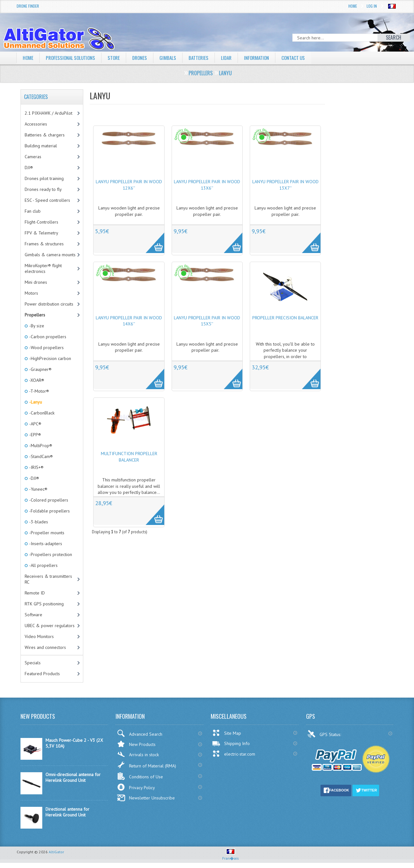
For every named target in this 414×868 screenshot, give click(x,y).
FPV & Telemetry (41, 233)
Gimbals (174, 58)
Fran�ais (231, 856)
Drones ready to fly (43, 189)
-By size (36, 326)
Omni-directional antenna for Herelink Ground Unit (73, 777)
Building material (41, 146)
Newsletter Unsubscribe (146, 798)
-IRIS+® (36, 467)
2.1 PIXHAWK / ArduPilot (49, 113)
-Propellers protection (50, 554)
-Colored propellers (48, 500)
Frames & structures (44, 244)
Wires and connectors (45, 647)
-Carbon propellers (47, 337)
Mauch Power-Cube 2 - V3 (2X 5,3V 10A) (74, 743)
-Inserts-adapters (45, 544)
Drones (145, 58)
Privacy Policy (136, 787)
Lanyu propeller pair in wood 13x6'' (207, 185)
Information (266, 58)
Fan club (33, 211)
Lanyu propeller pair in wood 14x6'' (129, 321)
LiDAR (234, 58)
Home (353, 6)
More (152, 239)
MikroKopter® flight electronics (43, 268)
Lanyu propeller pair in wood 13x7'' (285, 185)
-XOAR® (36, 380)
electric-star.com (234, 754)
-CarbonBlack (41, 413)
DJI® (29, 168)
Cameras (33, 157)
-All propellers (43, 565)
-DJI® (34, 478)
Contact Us (304, 58)
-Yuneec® (38, 489)
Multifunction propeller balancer (129, 457)
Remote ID (35, 593)
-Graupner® (40, 369)
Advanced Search (140, 733)
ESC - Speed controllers (47, 200)
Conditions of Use (140, 776)
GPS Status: (325, 734)
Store (118, 58)
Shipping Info (231, 743)
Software (33, 615)
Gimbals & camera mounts (50, 255)
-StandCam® (41, 456)
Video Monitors (39, 636)
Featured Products (42, 674)
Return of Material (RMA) (146, 765)
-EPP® (35, 435)
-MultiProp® (40, 446)
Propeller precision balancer (285, 318)
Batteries (205, 58)
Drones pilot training (44, 178)
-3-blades (38, 522)
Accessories (36, 124)
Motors (31, 293)
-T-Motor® (39, 391)
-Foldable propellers (49, 511)
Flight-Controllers (41, 222)
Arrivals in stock (138, 754)
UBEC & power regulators (50, 626)
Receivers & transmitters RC (48, 579)
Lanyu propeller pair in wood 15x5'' (207, 321)
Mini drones (36, 282)
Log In (372, 6)
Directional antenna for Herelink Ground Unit (67, 812)
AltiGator (56, 852)
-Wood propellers (46, 348)
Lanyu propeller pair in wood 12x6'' (129, 185)
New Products (136, 744)
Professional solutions (73, 58)
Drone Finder (28, 6)
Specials (33, 663)
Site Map (227, 733)
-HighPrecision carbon (50, 358)
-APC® (35, 424)
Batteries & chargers (45, 135)
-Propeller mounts (46, 533)
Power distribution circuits (49, 304)
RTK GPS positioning (44, 604)
